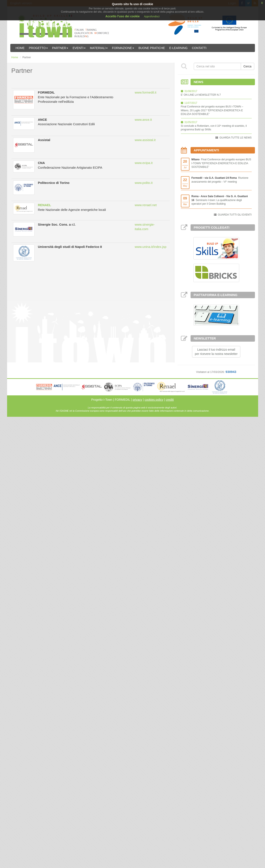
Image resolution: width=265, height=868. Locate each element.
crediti (170, 400)
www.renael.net (146, 205)
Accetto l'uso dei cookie (123, 16)
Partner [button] (60, 48)
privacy (137, 400)
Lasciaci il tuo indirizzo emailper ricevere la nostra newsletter (216, 352)
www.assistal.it (145, 140)
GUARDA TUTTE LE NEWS (236, 138)
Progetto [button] (38, 48)
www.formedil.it (146, 92)
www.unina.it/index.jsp (151, 247)
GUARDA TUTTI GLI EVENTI (235, 215)
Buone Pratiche (152, 48)
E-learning (179, 48)
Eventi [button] (79, 48)
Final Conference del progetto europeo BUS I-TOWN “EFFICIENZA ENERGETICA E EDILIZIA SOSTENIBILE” (221, 163)
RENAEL (45, 205)
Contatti (199, 48)
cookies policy (154, 400)
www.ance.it (143, 120)
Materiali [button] (99, 48)
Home (20, 48)
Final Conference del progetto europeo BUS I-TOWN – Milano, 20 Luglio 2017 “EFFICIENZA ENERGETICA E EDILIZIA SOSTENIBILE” (212, 110)
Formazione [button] (123, 48)
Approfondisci (152, 16)
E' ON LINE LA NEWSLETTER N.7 (201, 95)
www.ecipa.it (144, 163)
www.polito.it (144, 183)
